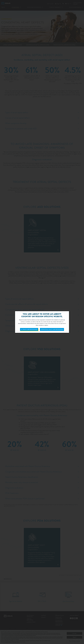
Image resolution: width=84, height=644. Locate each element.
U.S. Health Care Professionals (29, 329)
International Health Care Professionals (52, 329)
